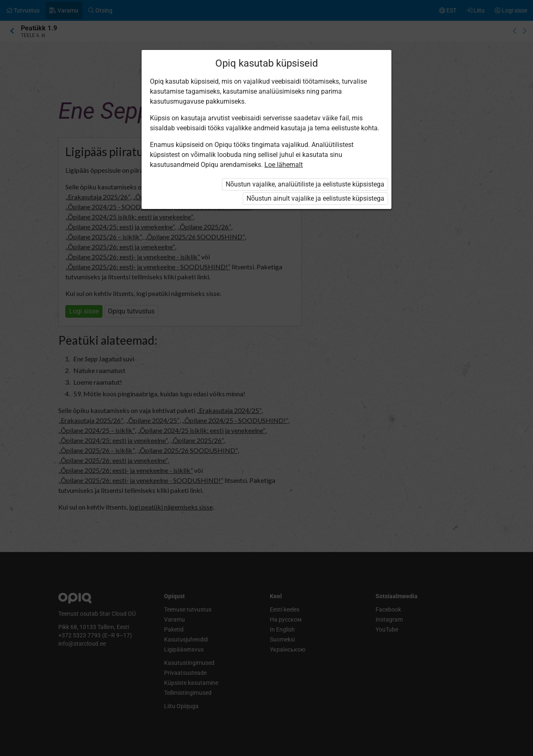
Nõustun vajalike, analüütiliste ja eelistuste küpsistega (305, 184)
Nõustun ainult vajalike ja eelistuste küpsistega (315, 198)
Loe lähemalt (284, 165)
